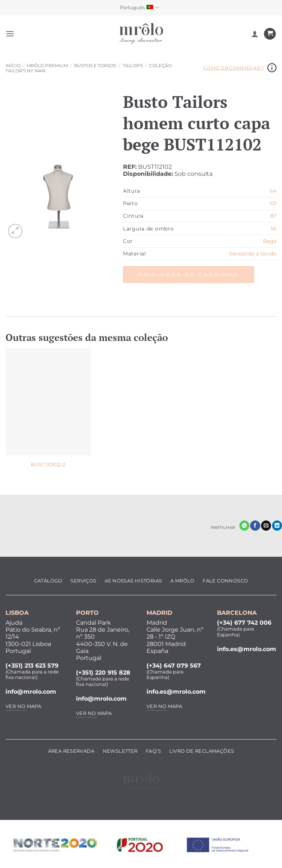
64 (273, 191)
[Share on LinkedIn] (277, 526)
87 (273, 216)
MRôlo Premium (47, 66)
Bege (270, 241)
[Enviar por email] (266, 526)
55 (274, 229)
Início (13, 66)
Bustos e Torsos (95, 66)
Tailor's (133, 66)
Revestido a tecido (253, 254)
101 (273, 203)
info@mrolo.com (31, 692)
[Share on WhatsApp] (244, 526)
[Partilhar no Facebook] (255, 526)
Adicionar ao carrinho (189, 275)
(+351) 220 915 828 (103, 673)
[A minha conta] (255, 34)
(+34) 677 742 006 (244, 623)
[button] (10, 34)
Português (139, 8)
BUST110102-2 (48, 465)
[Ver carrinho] (270, 34)
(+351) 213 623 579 (32, 666)
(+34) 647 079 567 (174, 666)
